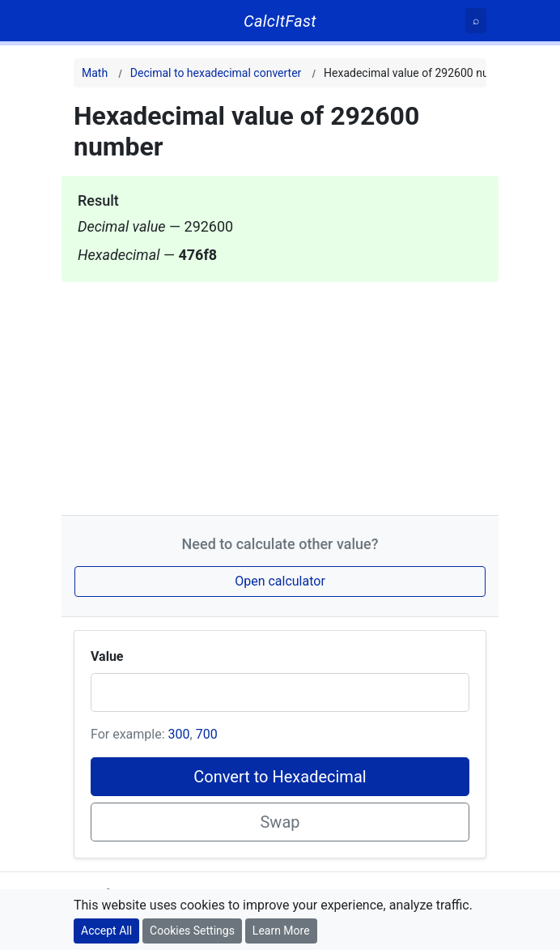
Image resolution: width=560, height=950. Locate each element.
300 (179, 734)
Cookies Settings (192, 931)
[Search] (476, 21)
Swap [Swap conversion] (280, 822)
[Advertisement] (280, 395)
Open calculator (280, 581)
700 (207, 734)
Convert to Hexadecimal (280, 777)
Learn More (281, 931)
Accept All (106, 931)
